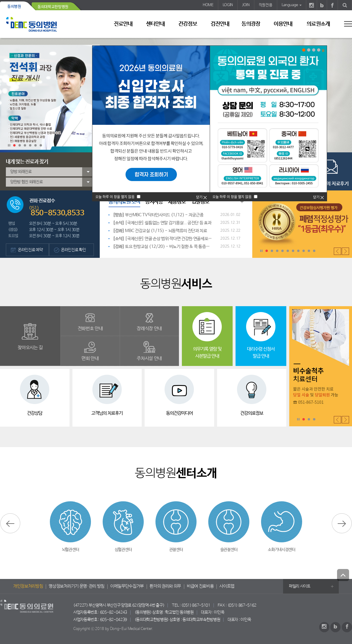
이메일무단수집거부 (127, 586)
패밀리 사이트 (300, 586)
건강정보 (188, 24)
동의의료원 (37, 24)
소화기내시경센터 (281, 550)
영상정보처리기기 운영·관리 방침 (77, 586)
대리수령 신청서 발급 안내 (261, 353)
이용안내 (283, 24)
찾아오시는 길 (30, 348)
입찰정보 (200, 202)
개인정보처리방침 (28, 586)
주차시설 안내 (149, 358)
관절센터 (176, 550)
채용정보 (177, 202)
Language (290, 5)
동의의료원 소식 (124, 202)
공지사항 (154, 202)
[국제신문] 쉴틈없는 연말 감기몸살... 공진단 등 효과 (162, 223)
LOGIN (228, 5)
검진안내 (220, 24)
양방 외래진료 (21, 172)
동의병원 (14, 7)
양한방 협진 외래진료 (26, 182)
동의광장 (251, 24)
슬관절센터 (229, 550)
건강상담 (35, 413)
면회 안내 (90, 358)
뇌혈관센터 (70, 550)
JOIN (246, 5)
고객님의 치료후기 (331, 184)
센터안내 (155, 24)
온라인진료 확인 (73, 250)
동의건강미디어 (179, 413)
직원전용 (266, 5)
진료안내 (123, 24)
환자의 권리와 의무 (165, 586)
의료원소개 (318, 24)
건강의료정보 (252, 413)
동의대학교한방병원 (53, 7)
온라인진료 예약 (30, 250)
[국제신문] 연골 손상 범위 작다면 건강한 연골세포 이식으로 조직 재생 (163, 239)
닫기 (319, 197)
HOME (208, 5)
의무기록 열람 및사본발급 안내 (207, 353)
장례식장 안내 (149, 329)
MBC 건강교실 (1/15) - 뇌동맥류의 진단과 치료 (160, 231)
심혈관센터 (123, 550)
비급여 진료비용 (200, 586)
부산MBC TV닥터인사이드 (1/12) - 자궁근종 (158, 215)
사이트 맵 (345, 24)
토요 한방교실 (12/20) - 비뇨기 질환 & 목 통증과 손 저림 (161, 247)
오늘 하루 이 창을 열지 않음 (232, 197)
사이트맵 (227, 586)
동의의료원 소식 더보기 (242, 202)
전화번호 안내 (90, 329)
